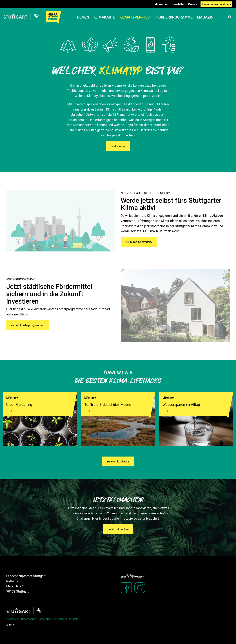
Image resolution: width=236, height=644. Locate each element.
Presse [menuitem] (193, 4)
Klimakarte (104, 17)
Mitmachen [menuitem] (161, 4)
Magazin (205, 17)
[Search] (230, 17)
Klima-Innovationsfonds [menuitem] (216, 4)
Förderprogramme (174, 17)
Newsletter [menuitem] (178, 4)
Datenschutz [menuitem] (29, 619)
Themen (82, 17)
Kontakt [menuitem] (74, 619)
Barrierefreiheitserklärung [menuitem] (53, 619)
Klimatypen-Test (136, 17)
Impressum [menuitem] (13, 619)
